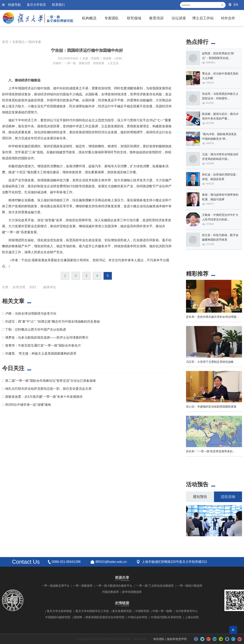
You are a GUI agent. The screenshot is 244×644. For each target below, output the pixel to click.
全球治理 (19, 287)
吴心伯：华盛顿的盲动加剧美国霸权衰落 (211, 407)
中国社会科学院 (138, 617)
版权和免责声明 (177, 639)
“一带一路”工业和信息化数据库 (155, 586)
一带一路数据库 (83, 586)
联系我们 (58, 5)
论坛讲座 (179, 18)
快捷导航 (14, 5)
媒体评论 (50, 287)
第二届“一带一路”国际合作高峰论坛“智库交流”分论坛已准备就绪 (50, 381)
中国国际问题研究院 (58, 617)
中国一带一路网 (162, 611)
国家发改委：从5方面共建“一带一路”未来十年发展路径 (44, 397)
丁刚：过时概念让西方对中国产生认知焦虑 (36, 329)
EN (236, 5)
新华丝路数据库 (132, 592)
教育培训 (156, 18)
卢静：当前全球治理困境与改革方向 (31, 314)
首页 (5, 42)
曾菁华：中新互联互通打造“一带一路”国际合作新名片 (43, 345)
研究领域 (134, 18)
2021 (33, 287)
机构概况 (89, 18)
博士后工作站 (203, 18)
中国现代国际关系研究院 (166, 617)
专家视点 (18, 42)
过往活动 (228, 497)
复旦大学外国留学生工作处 (92, 611)
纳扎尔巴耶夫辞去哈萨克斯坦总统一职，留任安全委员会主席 (48, 389)
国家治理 (84, 63)
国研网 (78, 617)
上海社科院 (192, 617)
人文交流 (113, 63)
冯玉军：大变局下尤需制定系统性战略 (210, 362)
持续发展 (99, 63)
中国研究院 (142, 611)
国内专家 (35, 42)
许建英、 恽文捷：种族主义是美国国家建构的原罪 (41, 353)
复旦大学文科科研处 (59, 611)
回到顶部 (233, 630)
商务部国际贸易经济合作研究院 (105, 617)
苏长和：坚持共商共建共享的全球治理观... (212, 317)
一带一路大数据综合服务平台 (114, 586)
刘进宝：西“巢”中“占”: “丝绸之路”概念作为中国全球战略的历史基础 (52, 322)
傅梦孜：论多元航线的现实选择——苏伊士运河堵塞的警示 (47, 337)
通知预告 (200, 497)
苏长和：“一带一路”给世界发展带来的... (210, 451)
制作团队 (159, 639)
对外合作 (228, 18)
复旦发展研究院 (122, 611)
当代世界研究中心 (187, 611)
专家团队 (112, 18)
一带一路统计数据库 (190, 586)
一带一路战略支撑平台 (56, 586)
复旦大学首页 (36, 5)
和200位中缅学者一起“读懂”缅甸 (28, 405)
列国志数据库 (111, 592)
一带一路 (70, 63)
